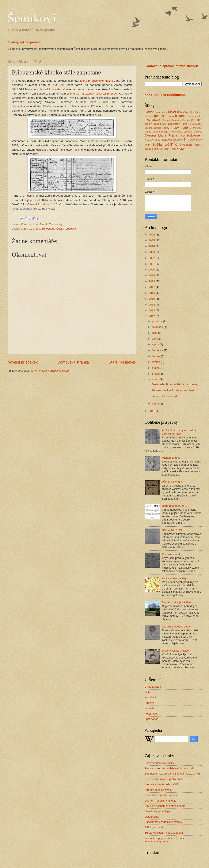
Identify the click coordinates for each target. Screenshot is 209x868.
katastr (157, 124)
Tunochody (56, 224)
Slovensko (178, 140)
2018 (152, 281)
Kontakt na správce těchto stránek (171, 66)
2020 (152, 270)
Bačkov (149, 112)
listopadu (158, 327)
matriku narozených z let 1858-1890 (94, 94)
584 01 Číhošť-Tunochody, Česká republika (50, 229)
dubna (156, 368)
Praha (173, 135)
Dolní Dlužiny (195, 112)
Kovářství (150, 697)
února (156, 379)
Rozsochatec (152, 140)
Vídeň (173, 149)
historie (180, 116)
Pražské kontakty (172, 554)
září (155, 339)
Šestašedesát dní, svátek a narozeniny (175, 384)
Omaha (198, 132)
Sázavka (166, 140)
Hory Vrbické (153, 120)
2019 (152, 275)
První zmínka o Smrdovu (166, 396)
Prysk (182, 136)
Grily (147, 692)
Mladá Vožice (152, 132)
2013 (152, 310)
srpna (156, 344)
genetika (160, 116)
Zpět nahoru (152, 719)
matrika (186, 128)
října (155, 333)
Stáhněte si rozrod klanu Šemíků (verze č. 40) (172, 774)
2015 (152, 299)
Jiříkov (148, 124)
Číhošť (172, 112)
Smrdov (189, 139)
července (158, 350)
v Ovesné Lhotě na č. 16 (41, 204)
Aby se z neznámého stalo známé (165, 806)
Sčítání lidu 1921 (172, 530)
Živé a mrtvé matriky (174, 578)
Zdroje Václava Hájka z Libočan (164, 833)
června (156, 356)
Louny (166, 128)
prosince (157, 321)
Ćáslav (164, 112)
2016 (152, 293)
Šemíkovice (186, 145)
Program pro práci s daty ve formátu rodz (169, 768)
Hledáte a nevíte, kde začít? (161, 784)
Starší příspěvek (122, 362)
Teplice (198, 145)
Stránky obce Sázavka (158, 790)
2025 (152, 240)
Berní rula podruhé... (174, 506)
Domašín (149, 116)
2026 (152, 235)
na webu (56, 89)
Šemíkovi (32, 18)
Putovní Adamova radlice (160, 763)
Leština (149, 128)
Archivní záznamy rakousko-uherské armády (179, 432)
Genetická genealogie (158, 811)
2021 (152, 264)
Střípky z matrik (154, 827)
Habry (171, 116)
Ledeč (198, 124)
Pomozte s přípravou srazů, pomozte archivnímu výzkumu (167, 840)
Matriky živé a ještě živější (178, 602)
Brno (157, 112)
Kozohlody (174, 124)
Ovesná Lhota (30, 224)
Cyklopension (153, 687)
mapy (175, 128)
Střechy (149, 703)
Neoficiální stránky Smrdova (161, 795)
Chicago (166, 120)
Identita (196, 120)
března (157, 374)
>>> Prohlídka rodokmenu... (166, 95)
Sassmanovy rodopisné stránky (164, 822)
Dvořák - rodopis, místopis (160, 801)
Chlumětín (176, 120)
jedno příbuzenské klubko (97, 81)
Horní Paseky (194, 116)
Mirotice (197, 128)
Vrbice (181, 149)
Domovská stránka (73, 362)
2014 (152, 305)
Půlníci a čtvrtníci (172, 482)
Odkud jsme (152, 817)
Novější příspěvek (22, 362)
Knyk (165, 124)
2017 (152, 287)
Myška (165, 132)
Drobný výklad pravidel (25, 42)
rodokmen (194, 135)
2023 (152, 252)
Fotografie (151, 714)
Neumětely (176, 132)
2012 (152, 316)
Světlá (157, 144)
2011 (152, 411)
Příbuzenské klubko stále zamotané (173, 390)
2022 (152, 258)
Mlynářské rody (171, 458)
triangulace (151, 149)
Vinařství (150, 708)
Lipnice (158, 128)
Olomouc (188, 132)
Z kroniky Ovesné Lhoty (176, 627)
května (156, 362)
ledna (156, 404)
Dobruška (182, 112)
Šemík (44, 224)
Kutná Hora (187, 124)
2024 (152, 246)
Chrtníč (186, 120)
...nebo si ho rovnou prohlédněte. (164, 779)
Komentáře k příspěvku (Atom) (52, 371)
